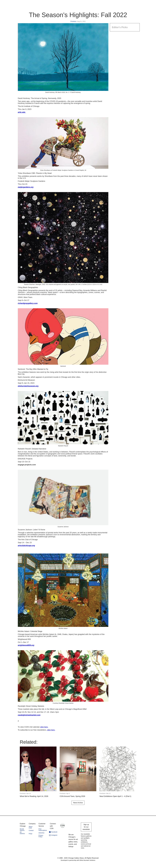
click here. (44, 727)
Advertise (41, 833)
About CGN (31, 827)
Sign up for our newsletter (86, 827)
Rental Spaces (22, 830)
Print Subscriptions (43, 830)
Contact (31, 830)
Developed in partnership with (78, 860)
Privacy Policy (41, 836)
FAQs (30, 834)
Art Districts (22, 833)
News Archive (78, 803)
